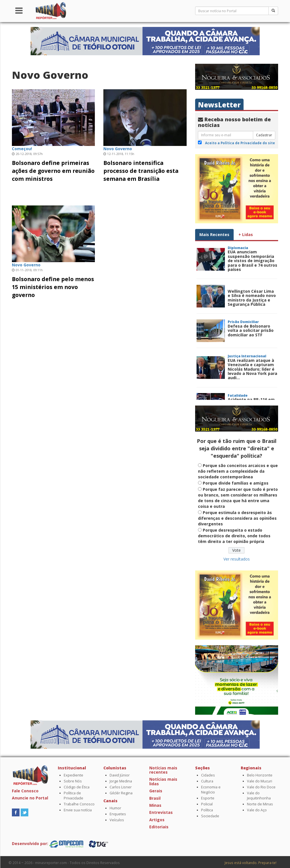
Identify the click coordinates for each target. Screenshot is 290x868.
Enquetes (118, 814)
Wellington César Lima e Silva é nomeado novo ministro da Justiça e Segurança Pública (252, 298)
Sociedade (210, 816)
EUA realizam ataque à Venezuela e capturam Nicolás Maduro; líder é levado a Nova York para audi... (252, 369)
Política (207, 810)
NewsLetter (219, 105)
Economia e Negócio (211, 790)
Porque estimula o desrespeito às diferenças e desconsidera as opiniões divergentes (237, 518)
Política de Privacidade (73, 796)
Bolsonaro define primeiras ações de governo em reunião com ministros (53, 171)
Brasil (155, 798)
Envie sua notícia (78, 810)
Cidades (208, 775)
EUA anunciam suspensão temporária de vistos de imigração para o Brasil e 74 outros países (252, 261)
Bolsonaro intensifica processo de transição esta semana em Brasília (141, 171)
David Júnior (120, 775)
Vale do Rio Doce (261, 787)
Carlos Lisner (121, 787)
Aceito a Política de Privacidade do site (240, 143)
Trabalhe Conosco (79, 804)
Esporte (208, 798)
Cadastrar (264, 135)
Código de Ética (77, 787)
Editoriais (159, 827)
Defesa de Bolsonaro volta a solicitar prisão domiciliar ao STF (251, 330)
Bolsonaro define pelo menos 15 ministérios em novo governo (53, 287)
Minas (155, 805)
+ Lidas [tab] (246, 234)
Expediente (73, 775)
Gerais (156, 791)
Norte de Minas (260, 804)
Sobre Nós (73, 781)
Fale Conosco (25, 791)
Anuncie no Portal (30, 798)
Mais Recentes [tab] (214, 234)
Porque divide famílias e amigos (236, 483)
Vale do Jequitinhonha (259, 796)
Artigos (157, 820)
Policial (207, 804)
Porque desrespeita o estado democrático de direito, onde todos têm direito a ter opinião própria (234, 536)
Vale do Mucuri (260, 781)
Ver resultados (237, 559)
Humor (115, 808)
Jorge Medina (121, 781)
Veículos (117, 820)
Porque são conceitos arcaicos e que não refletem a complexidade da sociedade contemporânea (238, 471)
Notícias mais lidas (163, 781)
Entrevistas (161, 812)
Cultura (207, 781)
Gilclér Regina (121, 793)
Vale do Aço (257, 810)
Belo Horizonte (260, 775)
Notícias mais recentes (163, 770)
